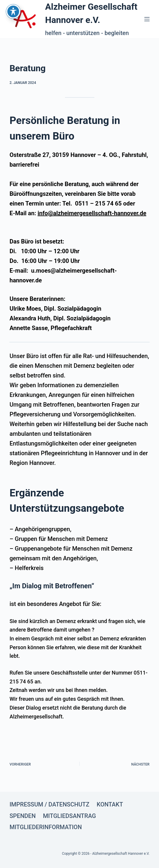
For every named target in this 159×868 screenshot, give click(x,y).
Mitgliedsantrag (69, 816)
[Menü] (147, 19)
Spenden (22, 816)
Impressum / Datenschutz (49, 804)
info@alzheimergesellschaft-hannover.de (92, 213)
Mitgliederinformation (46, 827)
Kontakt (110, 804)
